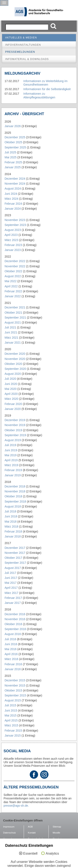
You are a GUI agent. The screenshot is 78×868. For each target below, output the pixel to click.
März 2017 (11, 593)
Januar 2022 (13, 296)
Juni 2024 (11, 194)
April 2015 (11, 720)
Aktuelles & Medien (21, 38)
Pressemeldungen (20, 52)
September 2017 (15, 563)
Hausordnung (10, 839)
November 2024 (15, 184)
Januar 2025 (13, 167)
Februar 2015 (13, 731)
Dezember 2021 (15, 307)
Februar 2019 (13, 470)
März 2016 (11, 659)
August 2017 (13, 568)
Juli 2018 (10, 511)
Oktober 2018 (13, 496)
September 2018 (15, 501)
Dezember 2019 (15, 420)
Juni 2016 (11, 644)
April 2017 (11, 588)
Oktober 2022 (13, 271)
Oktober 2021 (13, 313)
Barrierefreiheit (35, 839)
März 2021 (11, 338)
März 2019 (11, 465)
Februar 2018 (13, 531)
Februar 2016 (13, 664)
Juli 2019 (10, 445)
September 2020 (15, 369)
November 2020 (15, 359)
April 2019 (11, 460)
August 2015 (13, 700)
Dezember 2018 (15, 486)
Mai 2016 (11, 649)
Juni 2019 (11, 450)
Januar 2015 (13, 735)
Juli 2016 (10, 639)
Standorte (58, 839)
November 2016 (15, 619)
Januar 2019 (13, 475)
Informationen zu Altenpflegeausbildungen (39, 95)
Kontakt (32, 833)
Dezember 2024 (15, 179)
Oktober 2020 (13, 364)
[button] (4, 3)
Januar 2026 (13, 126)
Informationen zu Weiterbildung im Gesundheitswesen (45, 83)
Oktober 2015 (13, 690)
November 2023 (15, 220)
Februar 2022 (13, 291)
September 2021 (15, 318)
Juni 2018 (11, 516)
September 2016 (15, 629)
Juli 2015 (10, 705)
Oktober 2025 (13, 142)
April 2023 (11, 235)
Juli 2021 (10, 327)
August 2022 (13, 276)
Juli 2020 (10, 379)
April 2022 (11, 286)
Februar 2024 (13, 204)
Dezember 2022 (15, 261)
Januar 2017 (13, 603)
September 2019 (15, 435)
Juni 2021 (11, 332)
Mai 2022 (11, 281)
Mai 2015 (11, 715)
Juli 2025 (10, 152)
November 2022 (15, 266)
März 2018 (11, 527)
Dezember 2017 (15, 548)
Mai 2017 (11, 583)
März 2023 (11, 240)
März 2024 (11, 199)
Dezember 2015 (15, 680)
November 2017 (15, 553)
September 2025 (15, 147)
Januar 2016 (13, 669)
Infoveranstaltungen (23, 45)
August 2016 (13, 634)
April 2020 (11, 394)
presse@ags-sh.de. (16, 806)
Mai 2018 (11, 522)
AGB (30, 827)
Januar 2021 (13, 343)
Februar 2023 (13, 245)
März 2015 (11, 725)
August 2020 (13, 374)
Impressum (9, 827)
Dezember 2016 (15, 614)
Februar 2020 (13, 404)
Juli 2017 (10, 573)
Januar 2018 (13, 536)
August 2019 (13, 440)
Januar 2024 (13, 209)
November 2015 (15, 685)
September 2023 (15, 225)
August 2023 (13, 230)
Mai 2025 (11, 157)
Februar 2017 (13, 598)
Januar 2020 (13, 409)
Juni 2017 (11, 578)
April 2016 (11, 654)
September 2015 (15, 695)
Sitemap (57, 827)
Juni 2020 (11, 384)
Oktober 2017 (13, 558)
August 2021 (13, 322)
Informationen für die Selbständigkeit (47, 89)
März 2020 (11, 399)
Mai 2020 (11, 389)
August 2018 (13, 506)
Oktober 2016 (13, 624)
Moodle (56, 833)
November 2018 (15, 491)
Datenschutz (9, 833)
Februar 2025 (13, 162)
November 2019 (15, 425)
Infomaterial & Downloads (27, 59)
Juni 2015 (11, 710)
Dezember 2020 (15, 354)
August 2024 (13, 189)
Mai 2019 (11, 455)
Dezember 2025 (15, 137)
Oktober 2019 (13, 430)
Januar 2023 (13, 250)
